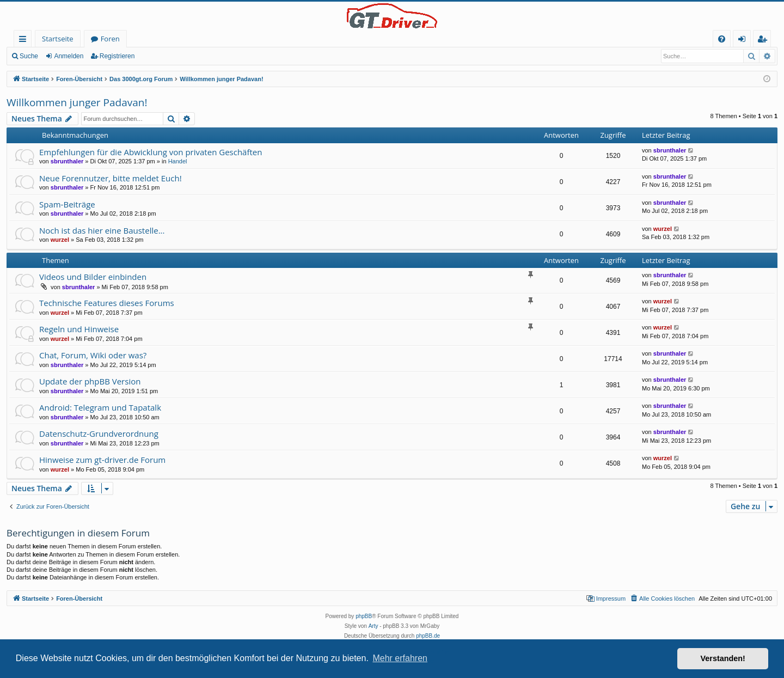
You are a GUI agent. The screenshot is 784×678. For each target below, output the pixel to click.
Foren (110, 39)
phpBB (364, 616)
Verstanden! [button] (723, 658)
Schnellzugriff (25, 41)
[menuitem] (722, 39)
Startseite (58, 39)
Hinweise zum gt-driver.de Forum (102, 460)
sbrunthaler (67, 161)
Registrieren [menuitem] (764, 41)
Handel (178, 161)
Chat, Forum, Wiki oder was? (93, 355)
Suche (29, 56)
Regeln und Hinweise (79, 329)
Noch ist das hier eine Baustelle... (102, 230)
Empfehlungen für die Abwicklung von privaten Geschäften (151, 152)
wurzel (60, 240)
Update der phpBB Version (90, 381)
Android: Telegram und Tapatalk (100, 407)
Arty (373, 626)
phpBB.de (428, 636)
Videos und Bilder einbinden (93, 277)
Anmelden (69, 56)
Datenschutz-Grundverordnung (99, 433)
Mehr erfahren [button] (400, 658)
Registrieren (117, 56)
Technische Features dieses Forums (107, 303)
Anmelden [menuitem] (745, 41)
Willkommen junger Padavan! (77, 102)
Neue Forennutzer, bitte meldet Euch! (111, 178)
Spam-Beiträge (67, 204)
